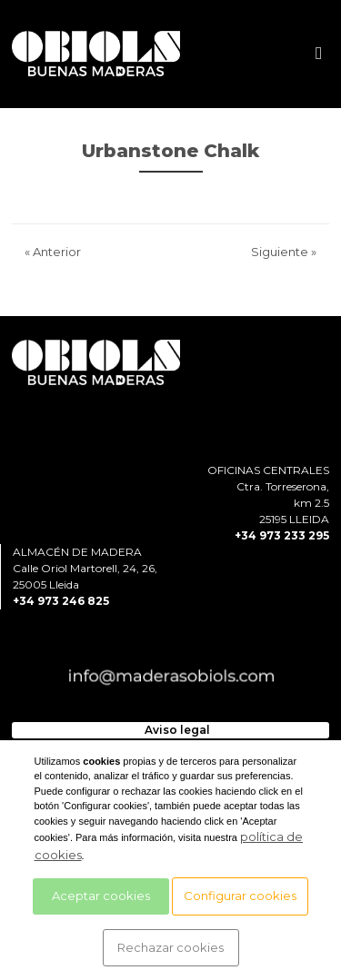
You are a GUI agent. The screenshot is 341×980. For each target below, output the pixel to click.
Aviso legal (177, 730)
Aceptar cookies (101, 896)
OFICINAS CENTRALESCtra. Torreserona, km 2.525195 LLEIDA (268, 495)
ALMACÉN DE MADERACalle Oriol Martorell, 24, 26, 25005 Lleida (85, 568)
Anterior (53, 252)
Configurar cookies (240, 896)
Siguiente (284, 252)
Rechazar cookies (170, 947)
